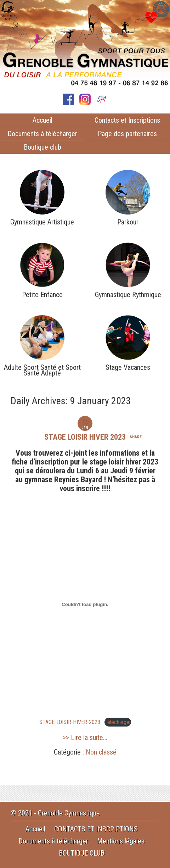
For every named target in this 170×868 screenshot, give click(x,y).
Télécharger (118, 722)
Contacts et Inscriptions (127, 120)
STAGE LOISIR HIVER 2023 (85, 437)
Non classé (101, 752)
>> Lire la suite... (85, 738)
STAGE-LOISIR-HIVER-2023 (70, 722)
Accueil (42, 120)
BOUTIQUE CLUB (82, 853)
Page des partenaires (127, 134)
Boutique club (42, 147)
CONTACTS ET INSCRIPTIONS (96, 829)
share (136, 437)
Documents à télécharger (42, 134)
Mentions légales (121, 841)
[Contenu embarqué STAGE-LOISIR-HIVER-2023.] (85, 605)
